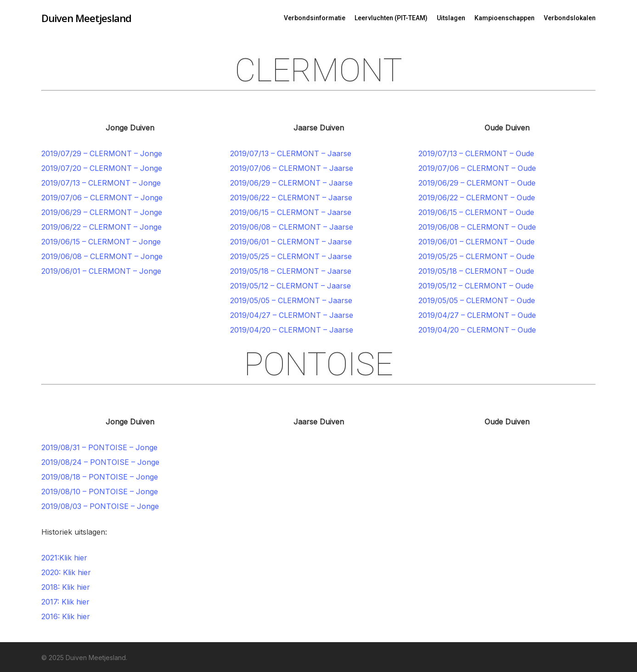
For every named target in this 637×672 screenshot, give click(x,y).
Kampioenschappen (505, 18)
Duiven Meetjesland (86, 18)
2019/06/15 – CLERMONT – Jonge (101, 242)
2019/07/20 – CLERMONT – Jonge (102, 168)
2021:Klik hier (64, 558)
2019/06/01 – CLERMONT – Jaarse (291, 242)
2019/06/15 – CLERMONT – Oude (476, 212)
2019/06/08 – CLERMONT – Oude (477, 227)
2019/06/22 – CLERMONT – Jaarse (291, 198)
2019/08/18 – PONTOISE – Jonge (100, 477)
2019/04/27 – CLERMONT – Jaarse (292, 315)
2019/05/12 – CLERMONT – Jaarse (290, 286)
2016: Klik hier (66, 616)
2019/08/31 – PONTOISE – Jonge (99, 447)
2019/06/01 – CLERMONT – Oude (476, 242)
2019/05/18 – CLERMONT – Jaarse (291, 271)
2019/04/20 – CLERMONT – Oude (477, 330)
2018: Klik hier (66, 587)
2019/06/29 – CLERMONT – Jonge (102, 212)
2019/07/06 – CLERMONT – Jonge (102, 198)
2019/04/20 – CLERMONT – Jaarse (292, 330)
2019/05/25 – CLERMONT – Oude (476, 256)
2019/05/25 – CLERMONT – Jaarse (291, 256)
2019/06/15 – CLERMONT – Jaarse (291, 212)
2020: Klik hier (66, 572)
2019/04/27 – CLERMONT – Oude (477, 315)
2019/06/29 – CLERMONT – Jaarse (291, 183)
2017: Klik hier (65, 602)
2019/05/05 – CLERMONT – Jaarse (291, 300)
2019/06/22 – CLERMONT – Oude (477, 198)
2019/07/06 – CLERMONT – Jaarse (292, 168)
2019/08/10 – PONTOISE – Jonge (100, 491)
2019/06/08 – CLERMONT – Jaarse (292, 227)
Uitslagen (451, 18)
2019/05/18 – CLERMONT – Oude (476, 271)
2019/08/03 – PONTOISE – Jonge (100, 506)
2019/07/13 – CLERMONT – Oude (476, 153)
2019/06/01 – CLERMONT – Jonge (101, 271)
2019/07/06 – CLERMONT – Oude (477, 168)
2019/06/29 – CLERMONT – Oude (477, 183)
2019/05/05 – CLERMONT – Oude (477, 300)
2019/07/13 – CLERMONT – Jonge (101, 183)
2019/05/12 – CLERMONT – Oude (476, 286)
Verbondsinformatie (315, 18)
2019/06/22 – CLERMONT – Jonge (101, 227)
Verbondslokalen (570, 18)
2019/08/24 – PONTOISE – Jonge (100, 462)
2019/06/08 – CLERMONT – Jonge (102, 256)
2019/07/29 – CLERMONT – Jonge (102, 153)
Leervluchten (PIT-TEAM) (391, 18)
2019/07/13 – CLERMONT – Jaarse (291, 153)
